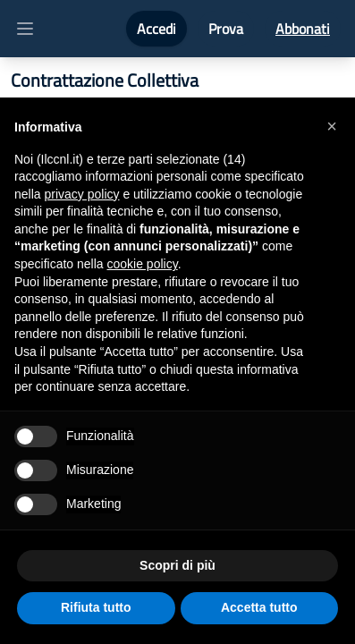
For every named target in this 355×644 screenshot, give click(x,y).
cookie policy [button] (143, 264)
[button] (332, 126)
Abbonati (303, 29)
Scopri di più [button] (177, 565)
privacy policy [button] (81, 194)
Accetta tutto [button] (259, 607)
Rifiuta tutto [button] (96, 607)
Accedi (156, 29)
